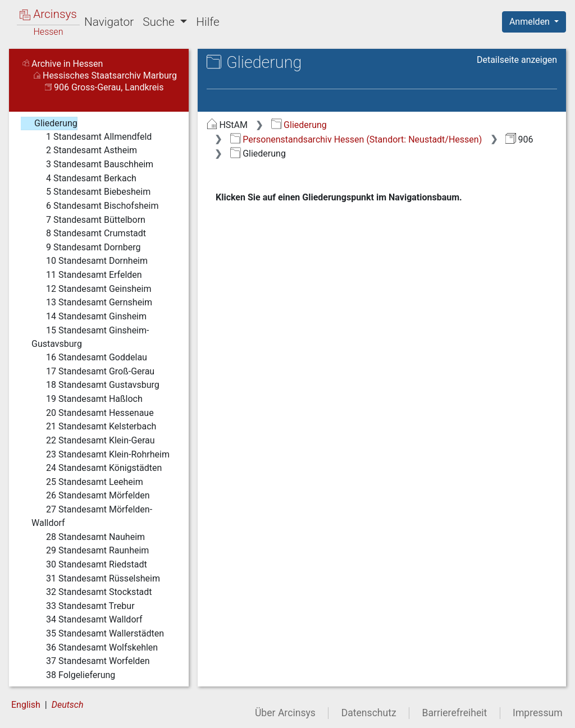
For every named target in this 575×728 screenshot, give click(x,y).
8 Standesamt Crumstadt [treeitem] (89, 233)
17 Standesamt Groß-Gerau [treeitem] (93, 372)
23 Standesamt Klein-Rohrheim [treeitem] (101, 455)
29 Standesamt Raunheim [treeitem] (90, 551)
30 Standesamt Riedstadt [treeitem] (89, 565)
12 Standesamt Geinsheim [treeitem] (92, 289)
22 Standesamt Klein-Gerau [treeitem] (93, 441)
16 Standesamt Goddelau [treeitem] (89, 358)
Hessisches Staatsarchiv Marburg (105, 75)
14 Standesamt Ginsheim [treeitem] (89, 317)
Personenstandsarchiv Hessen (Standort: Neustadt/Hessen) (356, 139)
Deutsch (68, 705)
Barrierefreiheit (455, 713)
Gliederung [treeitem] (49, 123)
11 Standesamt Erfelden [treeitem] (87, 275)
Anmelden (531, 22)
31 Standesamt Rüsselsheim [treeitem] (96, 579)
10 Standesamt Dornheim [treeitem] (90, 261)
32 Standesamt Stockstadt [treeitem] (92, 592)
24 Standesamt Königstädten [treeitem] (97, 468)
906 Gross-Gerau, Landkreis (104, 87)
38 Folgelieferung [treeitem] (73, 675)
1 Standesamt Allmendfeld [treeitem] (92, 137)
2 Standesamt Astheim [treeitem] (84, 150)
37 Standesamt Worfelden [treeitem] (91, 661)
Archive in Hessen (63, 64)
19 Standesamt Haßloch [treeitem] (87, 399)
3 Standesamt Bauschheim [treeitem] (92, 164)
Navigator (109, 22)
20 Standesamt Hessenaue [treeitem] (93, 413)
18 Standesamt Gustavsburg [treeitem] (95, 385)
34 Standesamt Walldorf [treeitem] (87, 620)
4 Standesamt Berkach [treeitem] (84, 178)
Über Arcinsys (285, 713)
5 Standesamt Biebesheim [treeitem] (91, 192)
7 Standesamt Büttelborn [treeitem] (88, 220)
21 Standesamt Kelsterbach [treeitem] (94, 427)
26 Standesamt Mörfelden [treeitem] (91, 496)
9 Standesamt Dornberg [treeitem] (86, 248)
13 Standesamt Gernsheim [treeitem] (92, 303)
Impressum (538, 713)
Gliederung (299, 125)
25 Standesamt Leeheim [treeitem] (87, 482)
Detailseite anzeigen (517, 60)
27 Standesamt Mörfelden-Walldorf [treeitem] (92, 516)
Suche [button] (160, 22)
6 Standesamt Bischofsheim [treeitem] (95, 206)
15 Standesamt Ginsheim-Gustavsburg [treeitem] (90, 336)
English (26, 705)
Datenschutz (369, 713)
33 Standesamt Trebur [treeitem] (83, 606)
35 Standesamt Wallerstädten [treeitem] (98, 634)
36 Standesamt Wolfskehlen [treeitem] (95, 648)
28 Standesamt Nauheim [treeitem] (88, 537)
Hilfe (207, 22)
